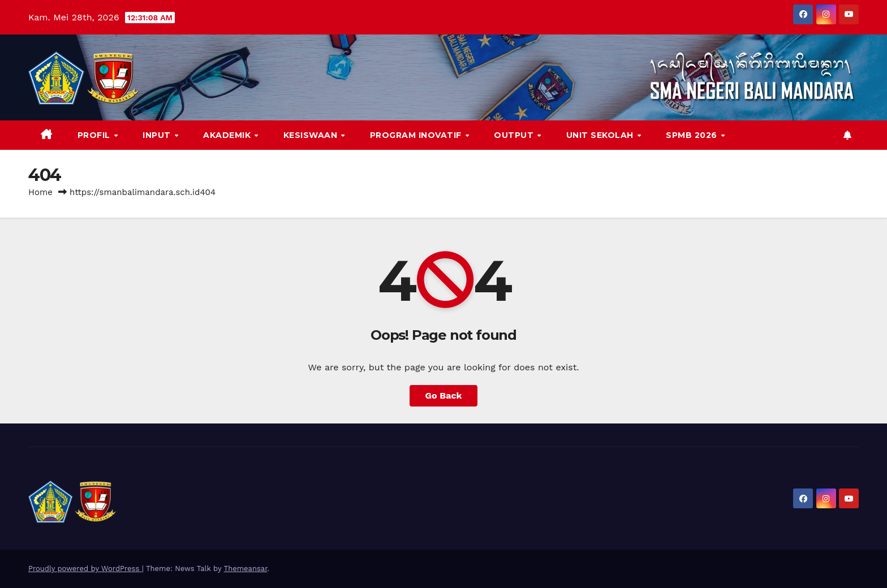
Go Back (444, 395)
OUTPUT (515, 135)
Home (40, 192)
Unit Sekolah (601, 135)
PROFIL (95, 135)
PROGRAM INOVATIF (417, 135)
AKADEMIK (228, 135)
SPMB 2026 (693, 135)
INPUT (158, 135)
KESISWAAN (312, 135)
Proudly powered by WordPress (85, 568)
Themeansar (246, 568)
